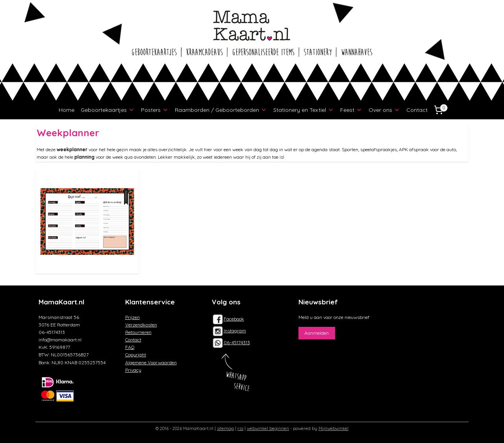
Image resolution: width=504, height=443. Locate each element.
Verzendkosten (141, 325)
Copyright (136, 355)
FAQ (130, 347)
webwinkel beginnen (268, 428)
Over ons (384, 110)
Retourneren (138, 332)
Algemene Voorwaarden (151, 362)
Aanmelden (317, 333)
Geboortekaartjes (108, 110)
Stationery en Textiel (304, 110)
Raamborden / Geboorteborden (221, 110)
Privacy (133, 370)
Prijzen (132, 317)
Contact (417, 110)
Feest (351, 110)
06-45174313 (237, 342)
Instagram (229, 331)
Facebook (228, 319)
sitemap (225, 428)
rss (240, 428)
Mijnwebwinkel (334, 428)
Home (67, 110)
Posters (155, 110)
